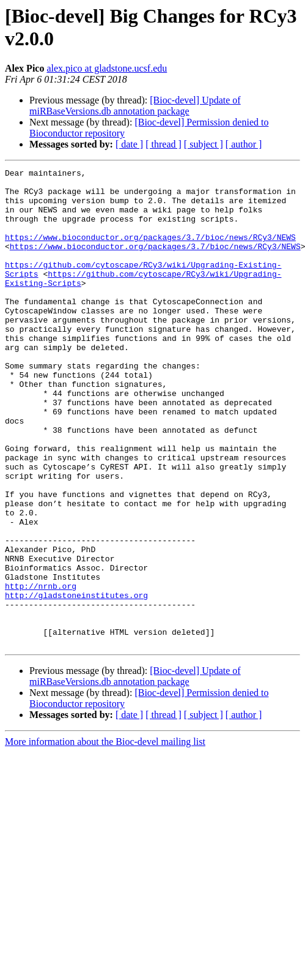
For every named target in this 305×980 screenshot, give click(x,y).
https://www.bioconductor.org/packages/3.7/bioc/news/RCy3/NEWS (150, 252)
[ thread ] (164, 144)
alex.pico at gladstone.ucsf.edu (107, 68)
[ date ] (129, 144)
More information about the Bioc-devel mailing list (105, 837)
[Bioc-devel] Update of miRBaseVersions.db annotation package (135, 106)
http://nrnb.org (41, 670)
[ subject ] (204, 144)
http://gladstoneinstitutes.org (76, 681)
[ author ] (244, 144)
